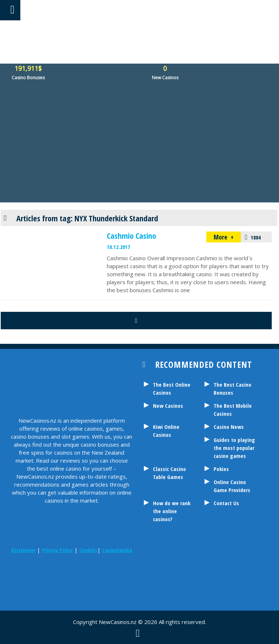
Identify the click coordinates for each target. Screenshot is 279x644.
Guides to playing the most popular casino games (234, 448)
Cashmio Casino (132, 236)
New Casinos (168, 406)
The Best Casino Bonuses (232, 389)
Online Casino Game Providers (232, 486)
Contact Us (226, 503)
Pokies (221, 469)
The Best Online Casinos (172, 389)
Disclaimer (23, 550)
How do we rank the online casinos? (172, 511)
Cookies (88, 550)
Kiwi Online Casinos (166, 431)
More (221, 237)
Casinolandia (117, 550)
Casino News (229, 427)
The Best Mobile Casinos (233, 410)
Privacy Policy (57, 550)
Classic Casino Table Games (169, 473)
